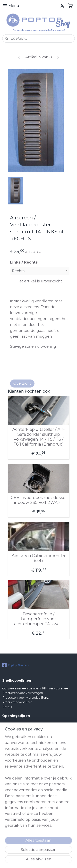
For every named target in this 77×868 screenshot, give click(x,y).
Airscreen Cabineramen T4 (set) (38, 558)
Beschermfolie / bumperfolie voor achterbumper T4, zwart (39, 619)
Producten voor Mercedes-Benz (25, 698)
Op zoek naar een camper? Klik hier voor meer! (36, 688)
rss (60, 860)
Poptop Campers (16, 665)
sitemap (52, 860)
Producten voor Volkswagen (23, 693)
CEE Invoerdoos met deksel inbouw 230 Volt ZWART (39, 500)
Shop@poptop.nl (19, 791)
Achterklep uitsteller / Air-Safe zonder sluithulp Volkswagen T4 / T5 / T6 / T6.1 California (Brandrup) (38, 437)
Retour (7, 707)
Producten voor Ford (17, 702)
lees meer (27, 841)
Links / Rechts (24, 262)
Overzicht (22, 383)
